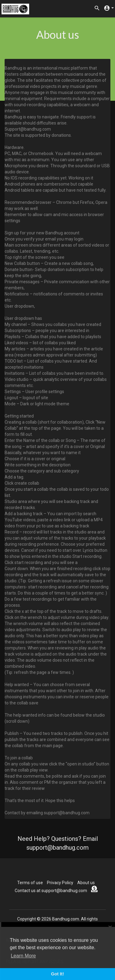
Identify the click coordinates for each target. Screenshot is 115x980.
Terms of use (30, 883)
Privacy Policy (60, 883)
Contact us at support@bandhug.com (51, 891)
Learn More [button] (23, 956)
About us (86, 883)
